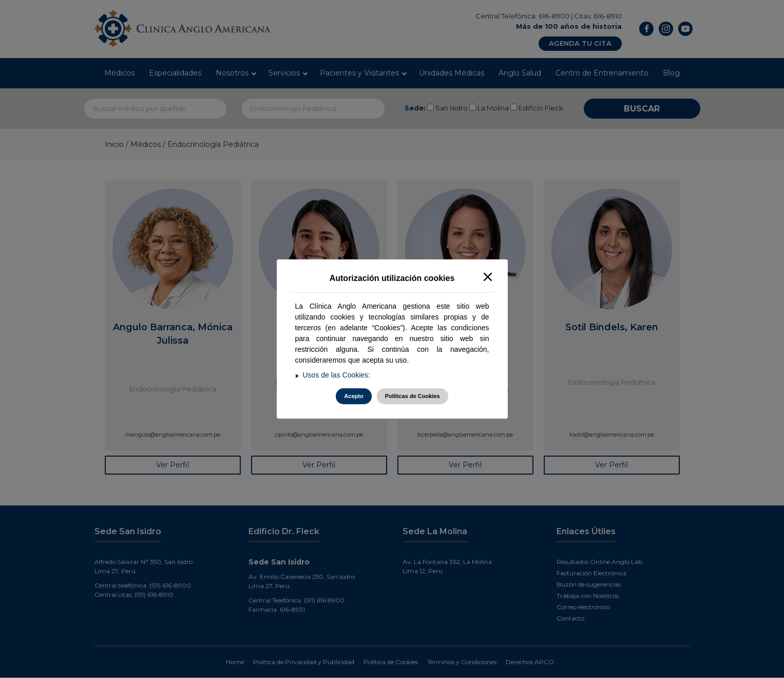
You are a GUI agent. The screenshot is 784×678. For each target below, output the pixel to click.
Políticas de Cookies (413, 396)
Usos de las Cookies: (337, 375)
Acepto (353, 396)
